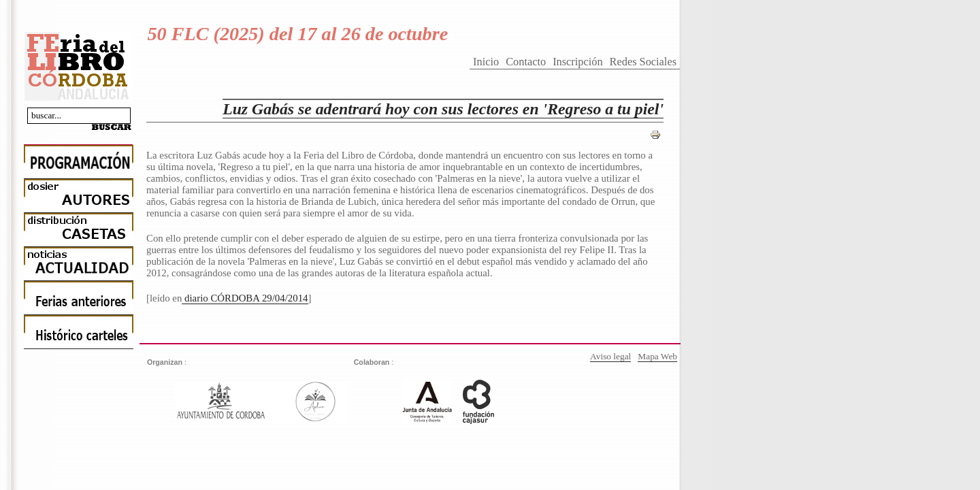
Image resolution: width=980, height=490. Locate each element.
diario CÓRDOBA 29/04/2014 (245, 298)
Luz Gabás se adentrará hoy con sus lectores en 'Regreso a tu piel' (443, 109)
